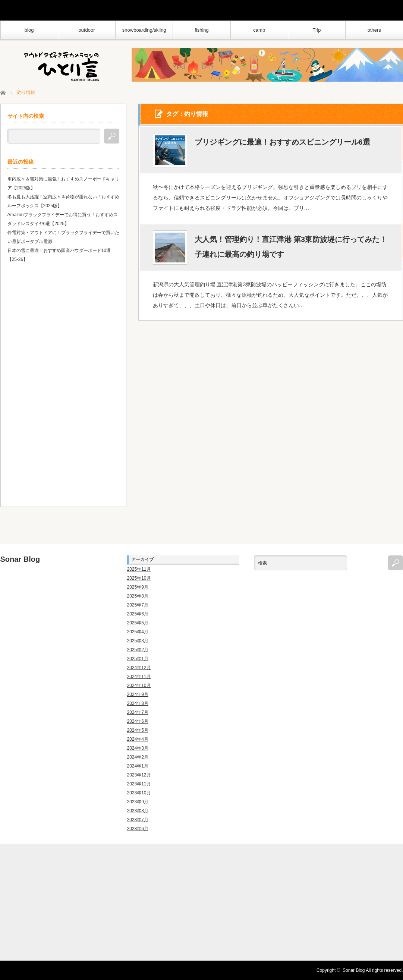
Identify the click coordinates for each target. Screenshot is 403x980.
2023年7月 (138, 820)
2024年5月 (138, 730)
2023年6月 (138, 829)
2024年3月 (138, 748)
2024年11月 (139, 677)
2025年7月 (138, 605)
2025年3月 (138, 641)
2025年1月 (138, 659)
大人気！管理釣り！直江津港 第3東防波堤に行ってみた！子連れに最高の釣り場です (291, 247)
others (374, 30)
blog (29, 30)
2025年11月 (139, 569)
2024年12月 (139, 668)
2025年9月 (138, 587)
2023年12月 (139, 775)
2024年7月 (138, 712)
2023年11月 (139, 784)
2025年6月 (138, 614)
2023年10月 (139, 793)
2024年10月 (139, 686)
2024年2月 (138, 757)
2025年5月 (138, 623)
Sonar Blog (20, 559)
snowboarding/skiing (144, 30)
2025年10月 (139, 578)
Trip (317, 30)
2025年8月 (138, 596)
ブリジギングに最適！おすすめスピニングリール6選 (282, 142)
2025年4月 (138, 632)
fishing (202, 30)
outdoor (86, 30)
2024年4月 (138, 739)
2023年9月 (138, 802)
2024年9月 (138, 694)
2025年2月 (138, 650)
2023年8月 (138, 811)
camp (259, 30)
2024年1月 (138, 766)
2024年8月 (138, 703)
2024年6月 (138, 721)
